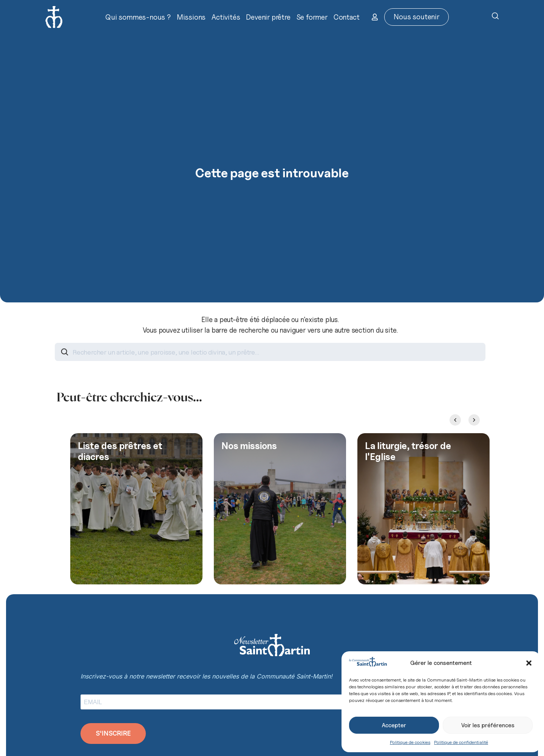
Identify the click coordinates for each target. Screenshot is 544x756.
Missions (191, 17)
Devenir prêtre (268, 17)
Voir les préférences (488, 725)
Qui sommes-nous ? (138, 17)
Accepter (394, 725)
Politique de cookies (410, 742)
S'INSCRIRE (113, 733)
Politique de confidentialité (461, 742)
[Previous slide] (455, 420)
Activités (226, 17)
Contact (347, 17)
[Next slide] (474, 420)
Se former (312, 17)
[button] (529, 663)
